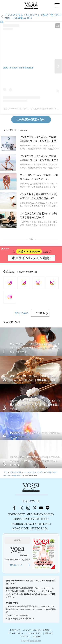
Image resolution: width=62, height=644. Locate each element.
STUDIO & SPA (39, 529)
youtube (41, 508)
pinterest (35, 508)
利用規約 (47, 630)
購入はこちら (16, 565)
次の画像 (40, 313)
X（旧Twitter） (22, 508)
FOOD (45, 519)
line (48, 508)
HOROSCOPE (21, 529)
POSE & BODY (17, 515)
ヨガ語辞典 (37, 636)
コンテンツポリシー (35, 633)
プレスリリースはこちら (32, 630)
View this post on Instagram (18, 68)
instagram (28, 508)
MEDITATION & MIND (40, 515)
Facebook (15, 508)
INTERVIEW (32, 519)
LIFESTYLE (44, 524)
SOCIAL (18, 519)
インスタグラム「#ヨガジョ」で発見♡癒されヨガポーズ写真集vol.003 (33, 16)
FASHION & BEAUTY (24, 524)
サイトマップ (25, 636)
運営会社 (48, 633)
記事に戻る (22, 313)
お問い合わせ (15, 630)
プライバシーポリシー (17, 633)
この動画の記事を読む (31, 119)
